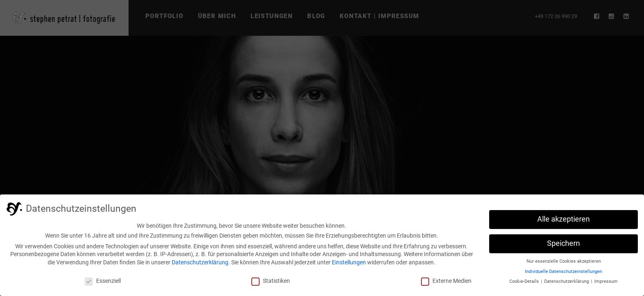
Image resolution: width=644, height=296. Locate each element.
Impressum (606, 281)
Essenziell (103, 281)
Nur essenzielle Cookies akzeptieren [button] (564, 261)
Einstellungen (349, 262)
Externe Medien (446, 281)
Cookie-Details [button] (525, 281)
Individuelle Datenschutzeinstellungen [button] (563, 272)
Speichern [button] (563, 243)
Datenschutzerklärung (200, 262)
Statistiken (271, 281)
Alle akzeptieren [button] (563, 219)
